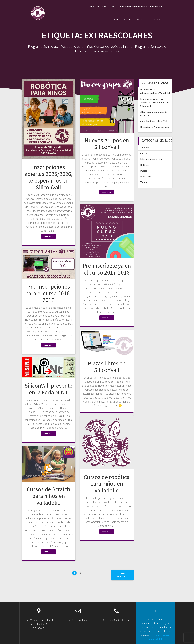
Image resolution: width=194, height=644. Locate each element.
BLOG (140, 20)
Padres (144, 171)
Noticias (144, 165)
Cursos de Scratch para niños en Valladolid (48, 496)
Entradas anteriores (122, 575)
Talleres (144, 182)
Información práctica (151, 159)
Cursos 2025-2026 (102, 6)
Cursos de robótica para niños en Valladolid (107, 484)
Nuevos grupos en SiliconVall (107, 144)
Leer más (48, 236)
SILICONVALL (123, 20)
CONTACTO (155, 20)
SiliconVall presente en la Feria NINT (48, 389)
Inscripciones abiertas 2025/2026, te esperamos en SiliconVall (48, 177)
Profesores (146, 176)
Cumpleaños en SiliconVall (154, 121)
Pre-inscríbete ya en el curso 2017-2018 (107, 269)
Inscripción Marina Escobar (141, 6)
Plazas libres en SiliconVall (107, 367)
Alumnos (145, 148)
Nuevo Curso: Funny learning (155, 127)
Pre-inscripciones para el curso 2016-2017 (48, 293)
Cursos (144, 153)
